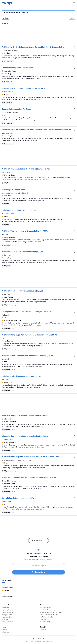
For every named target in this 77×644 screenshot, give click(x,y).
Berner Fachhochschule (10, 113)
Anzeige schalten (45, 608)
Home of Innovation (9, 481)
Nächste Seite (38, 540)
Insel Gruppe (6, 502)
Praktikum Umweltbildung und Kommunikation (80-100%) (25, 231)
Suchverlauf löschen (8, 596)
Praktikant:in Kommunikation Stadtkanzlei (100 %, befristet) (26, 169)
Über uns (43, 630)
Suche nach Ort (6, 619)
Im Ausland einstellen (47, 617)
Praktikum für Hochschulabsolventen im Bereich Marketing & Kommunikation (33, 47)
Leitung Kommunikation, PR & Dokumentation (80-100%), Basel (27, 312)
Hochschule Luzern (8, 214)
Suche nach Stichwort (8, 617)
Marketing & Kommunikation (13, 190)
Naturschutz (6, 234)
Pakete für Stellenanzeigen (48, 610)
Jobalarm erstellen (38, 572)
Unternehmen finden (8, 612)
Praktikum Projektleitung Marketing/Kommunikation (23, 376)
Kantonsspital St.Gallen (10, 50)
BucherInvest (6, 294)
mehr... (14, 245)
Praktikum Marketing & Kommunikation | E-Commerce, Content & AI (29, 335)
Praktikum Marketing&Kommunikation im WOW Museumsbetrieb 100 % (31, 457)
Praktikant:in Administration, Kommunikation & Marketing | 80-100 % (30, 477)
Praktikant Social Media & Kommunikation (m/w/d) (22, 252)
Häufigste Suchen (7, 615)
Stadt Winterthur (8, 172)
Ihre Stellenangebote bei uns (49, 615)
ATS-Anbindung (45, 622)
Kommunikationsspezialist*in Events (16, 109)
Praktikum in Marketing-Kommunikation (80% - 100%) (23, 88)
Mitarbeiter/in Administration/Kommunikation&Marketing (25, 415)
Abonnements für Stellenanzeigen (51, 612)
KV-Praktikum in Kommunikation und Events (20, 498)
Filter (5, 18)
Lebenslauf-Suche (46, 619)
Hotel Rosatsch (7, 133)
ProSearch (5, 315)
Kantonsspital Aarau (9, 71)
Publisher (5, 630)
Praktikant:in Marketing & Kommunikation (19, 210)
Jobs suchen (6, 608)
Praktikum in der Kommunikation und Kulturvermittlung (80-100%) (28, 356)
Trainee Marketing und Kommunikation (17, 68)
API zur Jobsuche (7, 632)
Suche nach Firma (7, 622)
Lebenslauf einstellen (8, 610)
